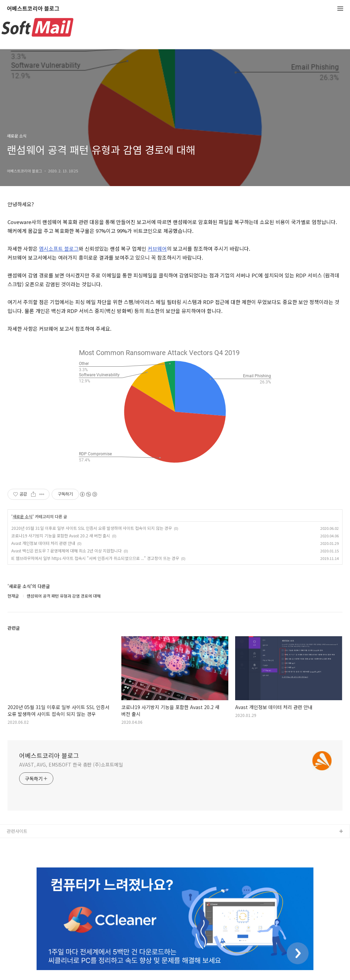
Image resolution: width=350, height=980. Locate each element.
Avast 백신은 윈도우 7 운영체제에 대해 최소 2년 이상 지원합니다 (66, 551)
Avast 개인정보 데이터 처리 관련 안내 (43, 543)
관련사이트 (17, 831)
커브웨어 (157, 249)
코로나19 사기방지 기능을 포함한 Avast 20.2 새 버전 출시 (61, 535)
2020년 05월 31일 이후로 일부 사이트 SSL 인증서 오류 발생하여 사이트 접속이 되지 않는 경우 (92, 528)
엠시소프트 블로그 (59, 249)
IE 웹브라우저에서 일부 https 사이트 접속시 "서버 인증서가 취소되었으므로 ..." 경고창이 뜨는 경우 (95, 558)
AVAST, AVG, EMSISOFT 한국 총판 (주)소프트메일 (71, 765)
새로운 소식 (23, 517)
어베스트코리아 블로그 (33, 9)
